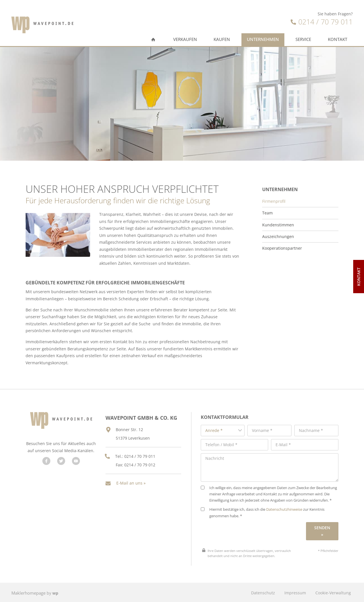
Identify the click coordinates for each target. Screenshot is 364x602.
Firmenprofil (274, 198)
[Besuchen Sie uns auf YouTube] (75, 463)
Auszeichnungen (278, 233)
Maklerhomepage (28, 592)
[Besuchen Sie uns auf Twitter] (60, 463)
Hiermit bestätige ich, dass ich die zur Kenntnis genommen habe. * (267, 512)
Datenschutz (260, 592)
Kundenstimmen (278, 222)
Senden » (323, 530)
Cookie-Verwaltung (333, 592)
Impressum (293, 592)
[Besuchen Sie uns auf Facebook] (45, 463)
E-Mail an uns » (131, 477)
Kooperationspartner (282, 245)
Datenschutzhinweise (289, 509)
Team (267, 210)
